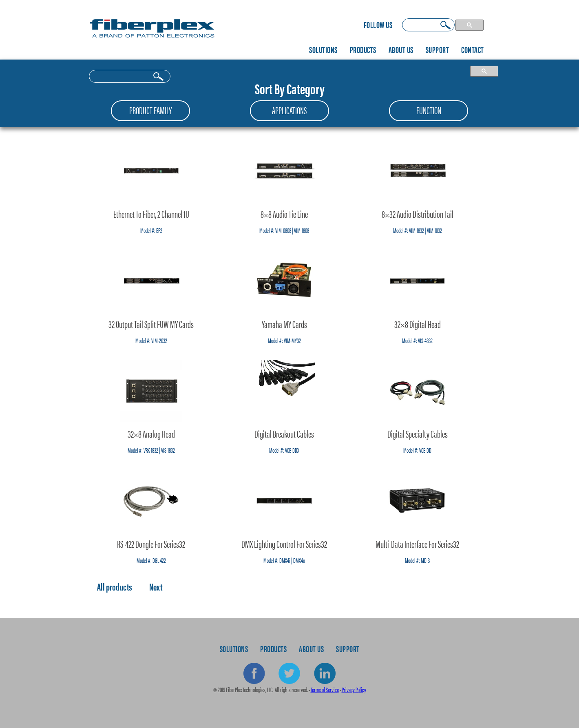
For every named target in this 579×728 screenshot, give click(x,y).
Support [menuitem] (438, 49)
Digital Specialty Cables (418, 434)
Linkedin (325, 674)
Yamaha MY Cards (284, 324)
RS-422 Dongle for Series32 (151, 544)
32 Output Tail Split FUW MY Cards (151, 324)
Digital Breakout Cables (284, 434)
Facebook (254, 674)
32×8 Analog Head (151, 434)
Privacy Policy (354, 689)
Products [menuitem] (363, 49)
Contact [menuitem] (473, 49)
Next (156, 586)
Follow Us (378, 24)
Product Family (150, 110)
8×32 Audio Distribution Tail (418, 214)
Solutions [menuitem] (323, 49)
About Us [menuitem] (401, 49)
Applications (289, 110)
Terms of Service (325, 689)
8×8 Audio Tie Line (284, 214)
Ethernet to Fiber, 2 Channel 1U (151, 214)
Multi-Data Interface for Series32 (417, 544)
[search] (428, 25)
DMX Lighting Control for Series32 (284, 544)
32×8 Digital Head (418, 324)
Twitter (289, 674)
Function (429, 110)
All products (115, 586)
